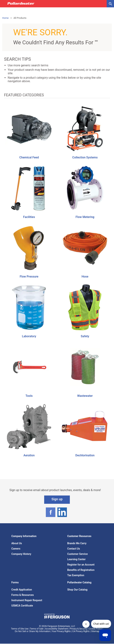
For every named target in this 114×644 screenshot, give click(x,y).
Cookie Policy (95, 629)
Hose (85, 277)
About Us (17, 543)
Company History (21, 554)
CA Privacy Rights (81, 631)
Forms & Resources (23, 595)
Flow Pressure (29, 277)
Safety (85, 336)
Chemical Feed (29, 157)
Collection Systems (85, 157)
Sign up (57, 499)
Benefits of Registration (81, 570)
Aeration (29, 455)
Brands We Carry (77, 543)
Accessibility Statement (57, 629)
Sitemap (95, 631)
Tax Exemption (76, 575)
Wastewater (85, 396)
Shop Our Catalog (77, 590)
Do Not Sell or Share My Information (33, 631)
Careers (16, 549)
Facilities (29, 217)
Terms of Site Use (20, 629)
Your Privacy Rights (61, 631)
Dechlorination (85, 455)
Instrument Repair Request (27, 600)
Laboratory (29, 336)
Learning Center (76, 559)
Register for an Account (81, 565)
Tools (29, 396)
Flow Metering (85, 217)
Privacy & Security (78, 629)
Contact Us (74, 549)
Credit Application (22, 590)
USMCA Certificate (22, 606)
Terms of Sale (37, 629)
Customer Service (78, 554)
